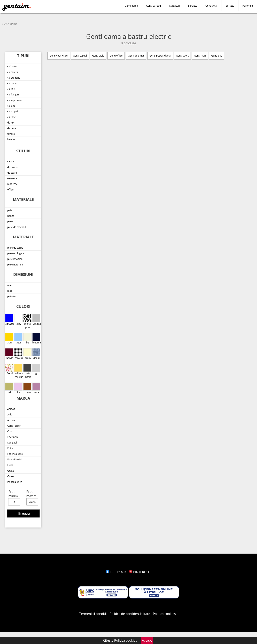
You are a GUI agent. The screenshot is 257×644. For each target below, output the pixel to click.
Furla (10, 465)
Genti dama (131, 6)
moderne (12, 184)
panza (11, 216)
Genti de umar (136, 56)
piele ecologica (15, 253)
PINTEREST (139, 572)
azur (18, 339)
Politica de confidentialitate (130, 614)
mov (36, 388)
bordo (9, 354)
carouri (18, 354)
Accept (147, 640)
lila (18, 388)
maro (27, 388)
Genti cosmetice (59, 56)
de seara (12, 173)
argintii (37, 320)
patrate (11, 296)
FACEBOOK (116, 572)
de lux (11, 123)
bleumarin (37, 339)
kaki (9, 388)
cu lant (11, 106)
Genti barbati (153, 6)
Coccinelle (13, 437)
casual (11, 162)
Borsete (230, 6)
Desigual (12, 443)
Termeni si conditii (93, 614)
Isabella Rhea (15, 482)
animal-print (28, 321)
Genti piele (98, 56)
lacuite (11, 139)
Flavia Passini (15, 459)
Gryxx (10, 471)
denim (36, 354)
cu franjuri (13, 95)
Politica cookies (164, 614)
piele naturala (15, 265)
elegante (12, 178)
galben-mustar (19, 371)
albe (18, 320)
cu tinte (11, 117)
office (10, 190)
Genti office (116, 56)
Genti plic (216, 56)
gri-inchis (27, 371)
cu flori (11, 89)
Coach (11, 431)
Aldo (10, 415)
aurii (9, 339)
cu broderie (14, 78)
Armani (11, 420)
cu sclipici (13, 111)
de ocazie (12, 167)
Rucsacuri (174, 6)
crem (27, 354)
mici (10, 291)
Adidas (11, 409)
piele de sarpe (15, 248)
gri (36, 369)
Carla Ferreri (14, 426)
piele (10, 221)
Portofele (248, 6)
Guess (11, 476)
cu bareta (13, 72)
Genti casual (80, 56)
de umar (12, 128)
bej (27, 339)
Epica (10, 448)
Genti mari (200, 56)
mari (10, 285)
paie (10, 210)
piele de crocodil (16, 227)
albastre (10, 320)
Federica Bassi (15, 454)
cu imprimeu (14, 100)
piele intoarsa (15, 259)
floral (9, 369)
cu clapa (12, 83)
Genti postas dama (160, 56)
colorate (12, 66)
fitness (11, 134)
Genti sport (182, 56)
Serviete (193, 6)
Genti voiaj (211, 6)
